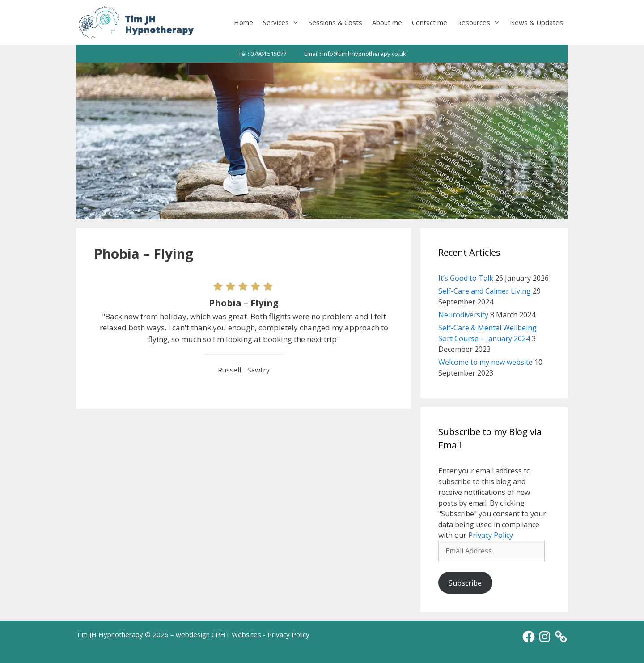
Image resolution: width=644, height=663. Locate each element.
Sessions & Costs (335, 22)
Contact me (430, 22)
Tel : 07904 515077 (262, 54)
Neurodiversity (463, 315)
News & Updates (536, 22)
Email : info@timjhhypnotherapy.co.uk (355, 54)
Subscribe (465, 583)
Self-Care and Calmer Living (485, 291)
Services (283, 22)
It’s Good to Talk (466, 278)
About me (387, 22)
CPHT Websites (236, 634)
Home (244, 22)
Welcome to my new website (485, 362)
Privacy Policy (491, 535)
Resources (481, 22)
